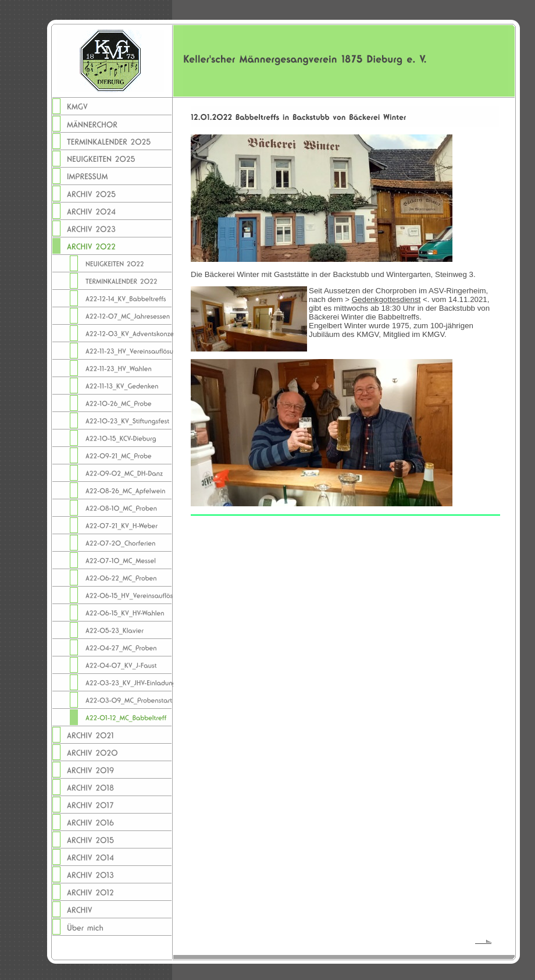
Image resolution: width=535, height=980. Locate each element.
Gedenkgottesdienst (386, 299)
